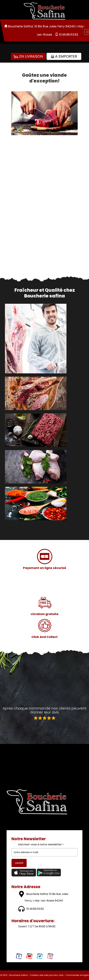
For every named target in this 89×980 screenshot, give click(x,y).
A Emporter (64, 56)
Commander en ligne (77, 975)
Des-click (58, 975)
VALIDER (19, 863)
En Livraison (28, 56)
